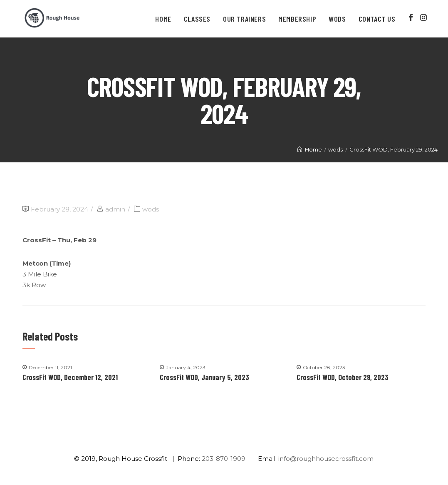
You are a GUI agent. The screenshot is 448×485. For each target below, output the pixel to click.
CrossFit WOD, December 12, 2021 (70, 377)
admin (115, 209)
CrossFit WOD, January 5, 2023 (204, 377)
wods (151, 209)
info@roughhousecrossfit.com (326, 459)
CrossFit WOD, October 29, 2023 (343, 377)
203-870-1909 (224, 459)
